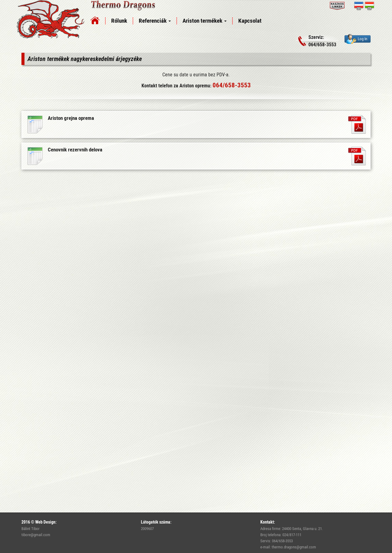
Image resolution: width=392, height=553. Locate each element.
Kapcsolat (250, 21)
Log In (357, 39)
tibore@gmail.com (36, 535)
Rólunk (119, 21)
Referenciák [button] (155, 21)
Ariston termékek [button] (205, 21)
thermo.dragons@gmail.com (294, 547)
